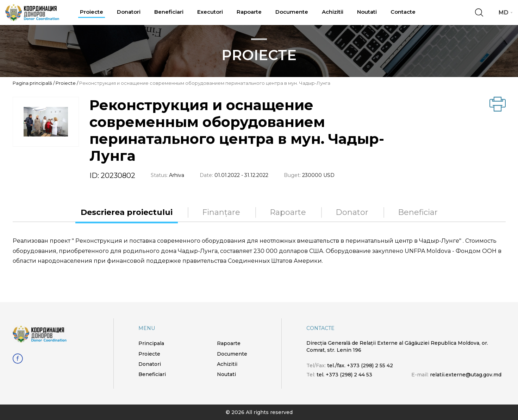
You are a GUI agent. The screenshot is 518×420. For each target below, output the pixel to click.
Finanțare (221, 212)
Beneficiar (418, 212)
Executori (210, 12)
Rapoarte (249, 12)
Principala (151, 343)
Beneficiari (169, 12)
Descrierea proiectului (127, 212)
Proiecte (92, 12)
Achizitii (333, 12)
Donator (352, 212)
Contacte (403, 12)
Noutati (367, 12)
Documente (292, 12)
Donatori (129, 12)
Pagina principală (32, 83)
